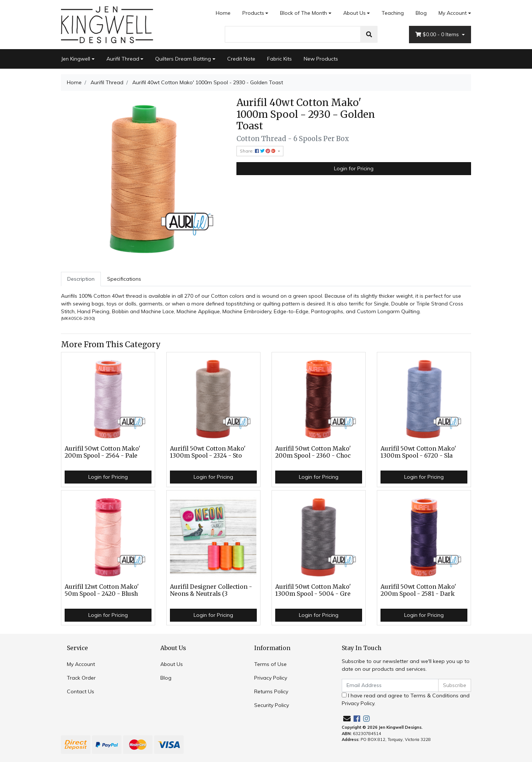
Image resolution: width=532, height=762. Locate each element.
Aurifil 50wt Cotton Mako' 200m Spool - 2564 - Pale (103, 452)
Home (223, 13)
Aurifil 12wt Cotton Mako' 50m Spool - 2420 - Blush (102, 590)
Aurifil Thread (123, 59)
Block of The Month (303, 13)
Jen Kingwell (76, 59)
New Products (321, 59)
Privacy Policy (271, 678)
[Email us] (347, 719)
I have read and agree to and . (406, 699)
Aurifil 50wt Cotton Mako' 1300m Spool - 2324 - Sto (208, 452)
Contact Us (81, 691)
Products (253, 13)
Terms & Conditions (434, 696)
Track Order (81, 678)
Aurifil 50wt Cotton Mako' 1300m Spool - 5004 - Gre (313, 590)
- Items (438, 35)
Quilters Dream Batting (183, 59)
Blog (421, 13)
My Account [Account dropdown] (453, 13)
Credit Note (241, 59)
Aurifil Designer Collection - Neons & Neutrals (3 (211, 590)
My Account (81, 664)
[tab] (81, 279)
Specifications (124, 279)
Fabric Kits (279, 59)
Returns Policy (271, 691)
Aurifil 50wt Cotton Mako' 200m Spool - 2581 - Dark (418, 590)
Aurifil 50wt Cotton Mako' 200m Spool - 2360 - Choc (313, 452)
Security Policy (272, 705)
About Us (354, 13)
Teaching (393, 13)
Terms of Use (270, 664)
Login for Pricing (354, 168)
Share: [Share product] (258, 151)
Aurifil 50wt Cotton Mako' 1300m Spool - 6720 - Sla (418, 452)
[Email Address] (390, 685)
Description (81, 279)
